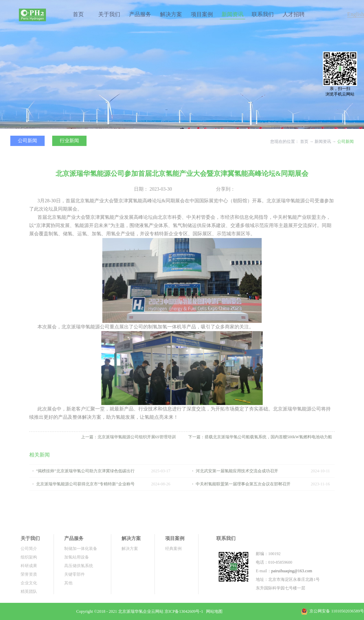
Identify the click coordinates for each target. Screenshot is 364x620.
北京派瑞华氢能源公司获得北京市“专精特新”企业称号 (85, 484)
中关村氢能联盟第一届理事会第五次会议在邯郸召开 (243, 484)
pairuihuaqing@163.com (292, 571)
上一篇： (129, 437)
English (356, 14)
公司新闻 (345, 142)
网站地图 (213, 611)
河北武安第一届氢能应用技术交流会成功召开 (237, 471)
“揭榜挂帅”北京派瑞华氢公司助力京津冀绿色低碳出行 (85, 471)
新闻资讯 (323, 142)
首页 (78, 14)
